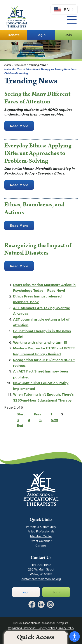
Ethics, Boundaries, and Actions (34, 208)
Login (41, 35)
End (20, 426)
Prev (38, 414)
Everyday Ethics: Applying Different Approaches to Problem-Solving (38, 153)
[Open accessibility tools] (75, 637)
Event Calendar (41, 541)
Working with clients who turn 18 (40, 342)
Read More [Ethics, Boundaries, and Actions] (19, 226)
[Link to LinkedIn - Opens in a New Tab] (41, 604)
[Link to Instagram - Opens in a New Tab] (50, 604)
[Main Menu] (72, 20)
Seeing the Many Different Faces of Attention (37, 98)
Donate (14, 35)
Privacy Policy (66, 628)
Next (54, 420)
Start (21, 414)
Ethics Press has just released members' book (37, 299)
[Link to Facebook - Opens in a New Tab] (32, 604)
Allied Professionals (41, 531)
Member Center (41, 536)
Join (68, 35)
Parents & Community (41, 527)
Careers (41, 546)
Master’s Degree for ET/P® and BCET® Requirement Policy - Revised (44, 351)
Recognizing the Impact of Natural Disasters (38, 249)
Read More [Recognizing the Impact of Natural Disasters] (19, 266)
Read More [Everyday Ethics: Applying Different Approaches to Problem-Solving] (19, 185)
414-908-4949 (41, 565)
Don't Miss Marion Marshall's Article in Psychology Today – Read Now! (44, 288)
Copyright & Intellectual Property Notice (32, 628)
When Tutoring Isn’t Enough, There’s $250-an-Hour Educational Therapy (43, 397)
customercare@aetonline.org (41, 579)
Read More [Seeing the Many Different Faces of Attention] (19, 126)
